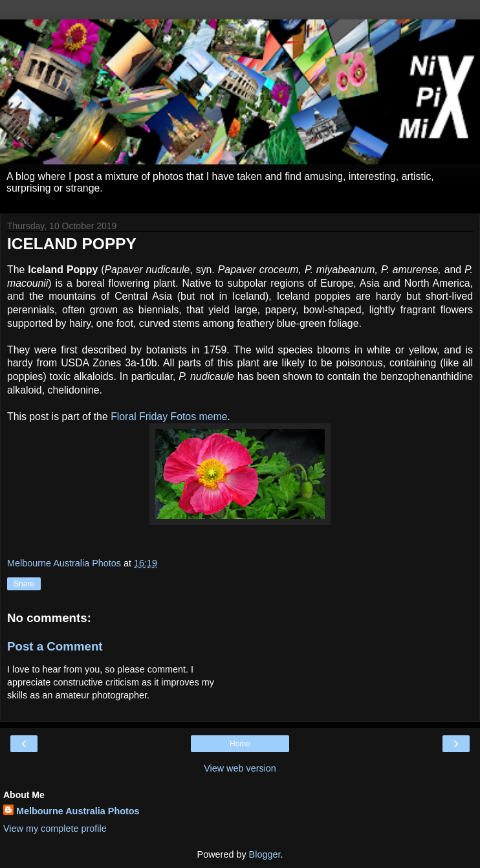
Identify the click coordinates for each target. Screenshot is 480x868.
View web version (240, 768)
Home (240, 744)
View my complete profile (55, 829)
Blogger (265, 854)
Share (24, 584)
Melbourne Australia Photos (78, 811)
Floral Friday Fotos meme (169, 417)
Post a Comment (55, 646)
